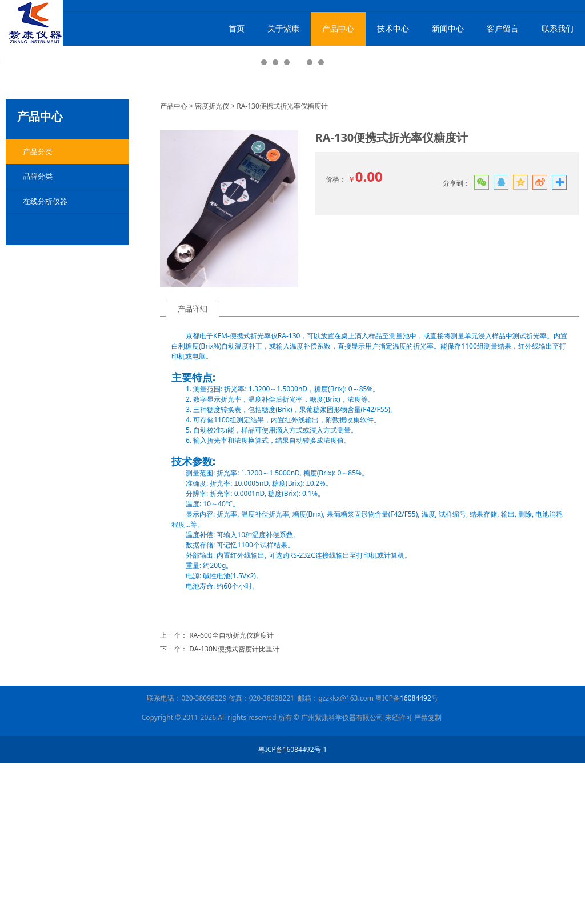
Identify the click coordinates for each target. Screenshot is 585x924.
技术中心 (393, 28)
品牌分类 (38, 337)
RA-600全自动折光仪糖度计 (231, 796)
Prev (21, 146)
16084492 (416, 859)
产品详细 (193, 469)
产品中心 (338, 28)
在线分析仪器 (45, 362)
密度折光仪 (212, 267)
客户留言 (503, 28)
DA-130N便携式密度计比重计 (234, 809)
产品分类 (38, 312)
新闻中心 (448, 28)
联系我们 (558, 28)
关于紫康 (283, 28)
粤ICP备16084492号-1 (293, 910)
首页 (237, 28)
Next (564, 146)
